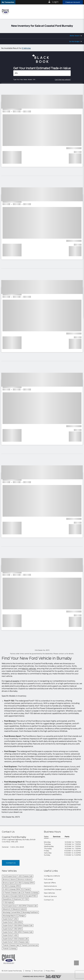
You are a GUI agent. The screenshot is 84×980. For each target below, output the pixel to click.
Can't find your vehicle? (63, 80)
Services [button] (57, 837)
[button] (8, 2)
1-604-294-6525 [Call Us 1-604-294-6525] (17, 847)
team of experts (12, 681)
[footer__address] (21, 841)
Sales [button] (46, 837)
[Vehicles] (42, 73)
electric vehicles (29, 669)
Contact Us (11, 863)
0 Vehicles (26, 48)
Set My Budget (74, 41)
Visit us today (42, 810)
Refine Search (75, 36)
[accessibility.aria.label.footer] (53, 977)
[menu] (79, 12)
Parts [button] (67, 837)
